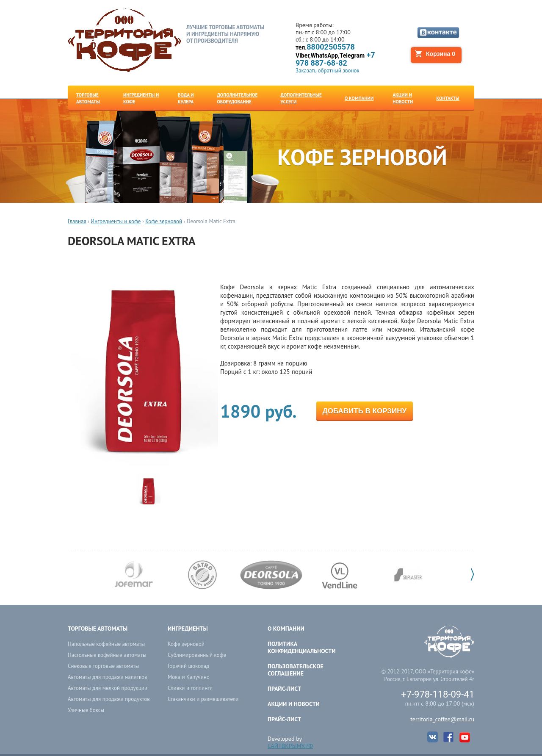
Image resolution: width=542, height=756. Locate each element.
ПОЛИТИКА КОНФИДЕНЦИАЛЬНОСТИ (302, 647)
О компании (286, 629)
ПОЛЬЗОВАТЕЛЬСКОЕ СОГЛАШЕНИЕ (296, 670)
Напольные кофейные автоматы (106, 644)
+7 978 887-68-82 (335, 59)
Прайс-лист (284, 689)
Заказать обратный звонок (328, 71)
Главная (77, 221)
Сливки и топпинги (190, 688)
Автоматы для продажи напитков (107, 677)
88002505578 (325, 47)
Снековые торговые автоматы (103, 666)
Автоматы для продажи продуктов (109, 699)
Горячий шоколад (188, 666)
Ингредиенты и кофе (116, 221)
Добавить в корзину (365, 411)
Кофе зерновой (164, 221)
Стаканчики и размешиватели (203, 699)
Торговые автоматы (98, 629)
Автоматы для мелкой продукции (108, 688)
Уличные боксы (86, 710)
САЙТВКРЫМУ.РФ (290, 746)
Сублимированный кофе (197, 655)
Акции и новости (294, 704)
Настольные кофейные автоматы (107, 655)
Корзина (441, 54)
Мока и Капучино (189, 677)
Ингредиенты (188, 629)
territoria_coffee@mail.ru (442, 719)
